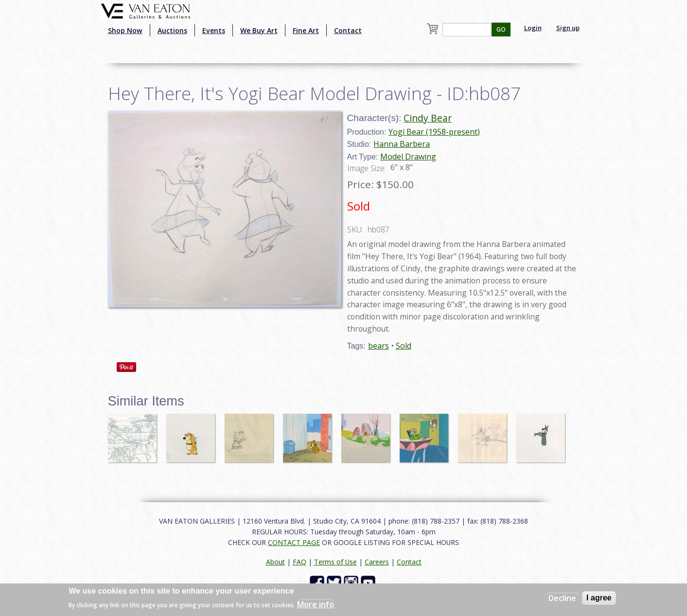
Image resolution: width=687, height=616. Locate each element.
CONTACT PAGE (294, 542)
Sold (404, 346)
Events (214, 30)
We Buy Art (259, 30)
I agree (599, 598)
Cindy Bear (428, 118)
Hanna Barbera (402, 144)
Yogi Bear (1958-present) (434, 132)
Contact (348, 30)
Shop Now (125, 30)
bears (379, 346)
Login (533, 28)
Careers (377, 562)
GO (501, 29)
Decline (562, 598)
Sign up (568, 28)
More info (316, 604)
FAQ (299, 562)
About (275, 562)
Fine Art (306, 30)
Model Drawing (408, 157)
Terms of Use (335, 562)
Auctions (172, 30)
